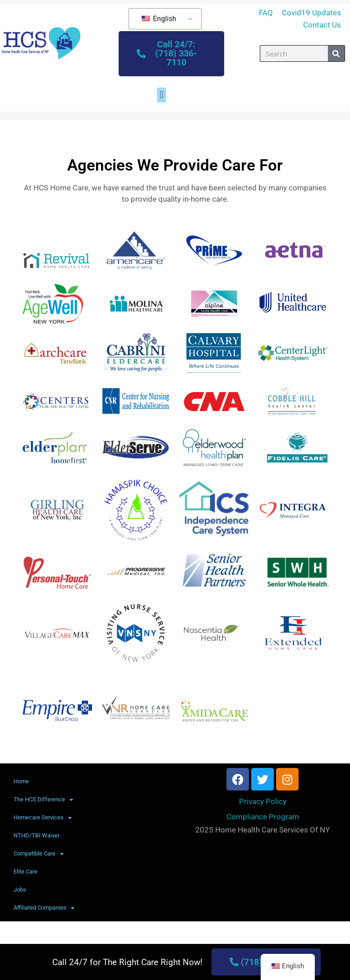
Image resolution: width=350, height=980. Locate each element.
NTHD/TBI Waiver (37, 836)
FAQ (266, 13)
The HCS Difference (43, 800)
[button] (161, 95)
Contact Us (322, 25)
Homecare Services (43, 818)
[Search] (336, 54)
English (159, 19)
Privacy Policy (263, 802)
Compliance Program (263, 817)
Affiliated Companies (44, 908)
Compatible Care (39, 854)
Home (21, 782)
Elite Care (25, 872)
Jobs (20, 890)
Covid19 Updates (311, 13)
